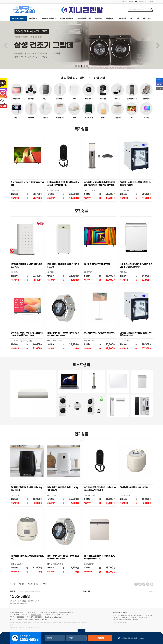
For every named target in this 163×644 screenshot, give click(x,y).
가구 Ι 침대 (122, 18)
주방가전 (99, 18)
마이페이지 (143, 2)
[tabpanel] (81, 45)
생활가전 (110, 18)
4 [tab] (84, 66)
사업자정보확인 (36, 615)
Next (158, 45)
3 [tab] (82, 66)
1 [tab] (76, 66)
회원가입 (124, 2)
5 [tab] (87, 66)
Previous (5, 45)
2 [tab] (79, 66)
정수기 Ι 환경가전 (84, 18)
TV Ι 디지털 (134, 18)
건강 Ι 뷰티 (147, 18)
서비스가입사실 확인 (120, 623)
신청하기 (100, 638)
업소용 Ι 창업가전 (67, 18)
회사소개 (12, 584)
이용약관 (22, 584)
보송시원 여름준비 (48, 18)
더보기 (151, 591)
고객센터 (151, 2)
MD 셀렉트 (33, 18)
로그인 (117, 2)
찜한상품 (132, 2)
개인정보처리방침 (33, 584)
